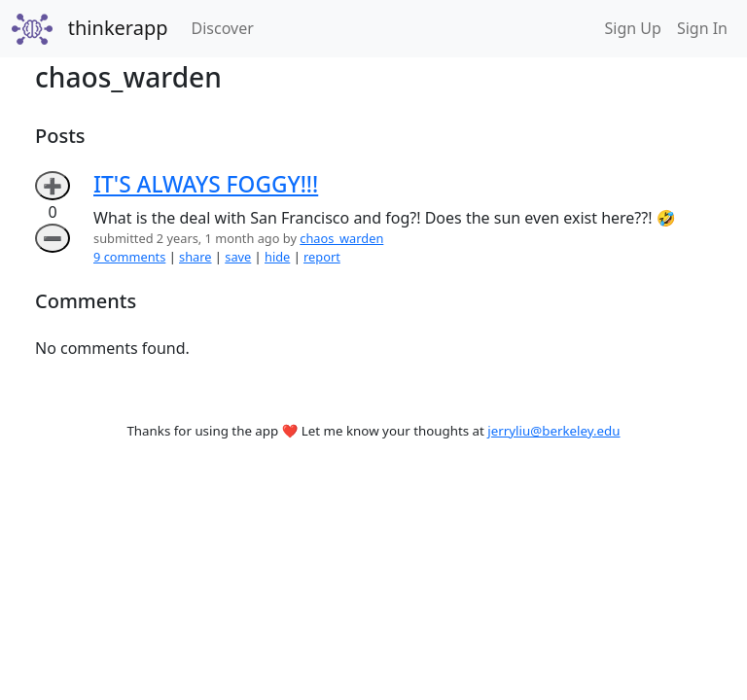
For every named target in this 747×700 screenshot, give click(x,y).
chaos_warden (341, 238)
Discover (227, 27)
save (238, 257)
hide (277, 257)
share (195, 257)
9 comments (129, 257)
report (322, 257)
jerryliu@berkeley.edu (553, 431)
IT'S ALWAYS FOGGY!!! (206, 184)
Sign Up (633, 28)
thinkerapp (118, 28)
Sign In (702, 28)
